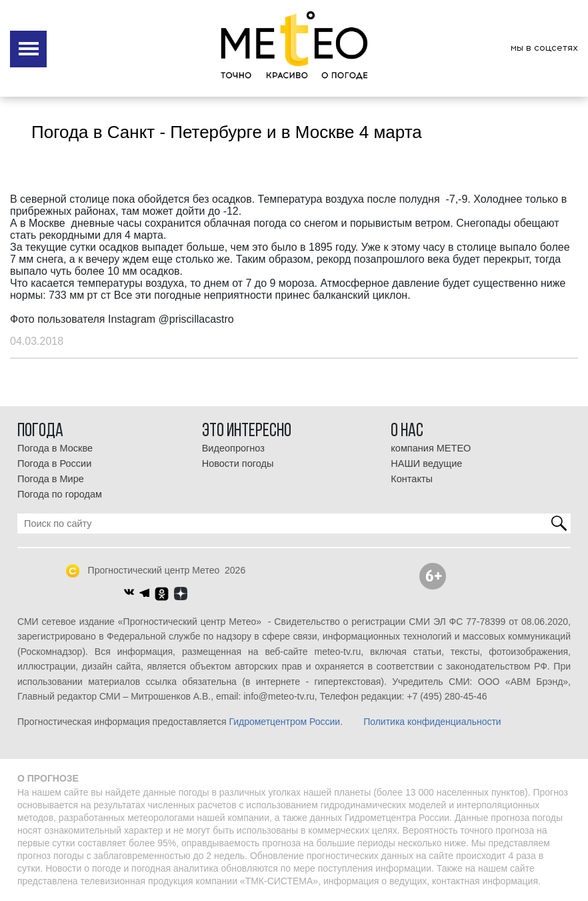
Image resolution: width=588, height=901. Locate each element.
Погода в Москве (55, 448)
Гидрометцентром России (284, 722)
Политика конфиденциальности (432, 722)
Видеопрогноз (233, 448)
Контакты (412, 479)
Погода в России (54, 464)
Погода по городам (60, 494)
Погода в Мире (51, 479)
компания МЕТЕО (431, 448)
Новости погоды (238, 464)
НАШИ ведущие (426, 464)
